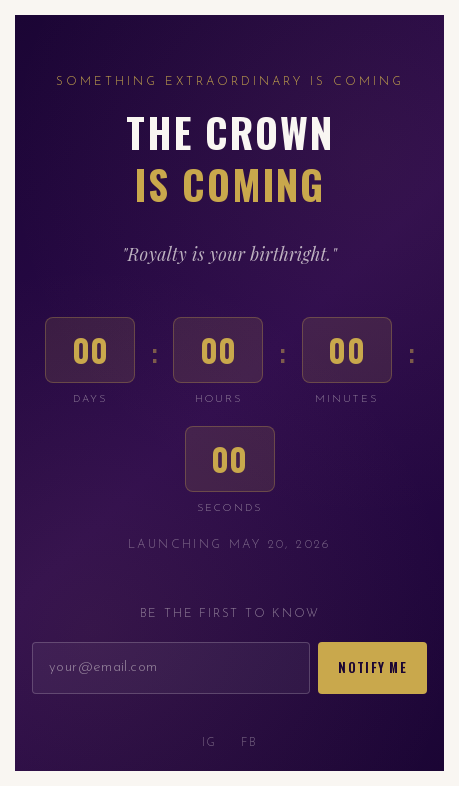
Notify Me (372, 667)
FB (249, 743)
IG (209, 743)
